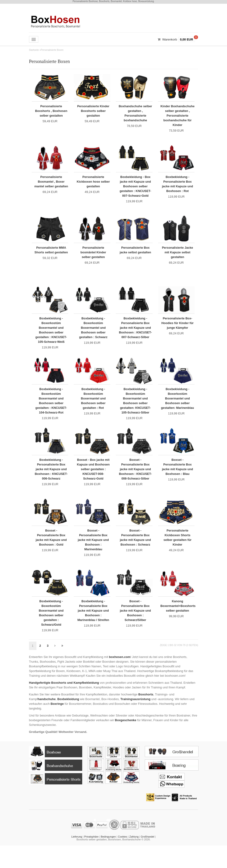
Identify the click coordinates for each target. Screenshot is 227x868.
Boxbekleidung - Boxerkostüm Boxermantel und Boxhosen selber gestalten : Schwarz (93, 336)
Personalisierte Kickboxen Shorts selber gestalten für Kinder (177, 554)
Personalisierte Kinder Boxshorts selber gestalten (93, 111)
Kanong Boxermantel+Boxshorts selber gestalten (177, 625)
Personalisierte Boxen (52, 50)
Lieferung (77, 859)
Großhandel (147, 859)
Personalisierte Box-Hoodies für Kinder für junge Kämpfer (177, 331)
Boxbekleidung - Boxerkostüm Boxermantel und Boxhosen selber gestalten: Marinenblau (177, 412)
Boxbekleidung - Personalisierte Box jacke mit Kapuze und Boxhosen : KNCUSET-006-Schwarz (51, 485)
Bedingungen (108, 859)
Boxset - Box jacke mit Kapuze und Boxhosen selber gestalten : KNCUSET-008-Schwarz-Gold (93, 483)
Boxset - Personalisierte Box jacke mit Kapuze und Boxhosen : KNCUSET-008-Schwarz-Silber (135, 485)
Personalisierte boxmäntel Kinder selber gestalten (93, 258)
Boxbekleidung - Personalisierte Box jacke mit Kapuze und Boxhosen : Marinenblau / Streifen (93, 630)
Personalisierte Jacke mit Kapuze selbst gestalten (177, 258)
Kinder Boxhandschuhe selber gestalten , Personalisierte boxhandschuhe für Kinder (178, 118)
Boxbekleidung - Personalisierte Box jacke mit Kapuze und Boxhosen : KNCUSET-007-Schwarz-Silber (135, 338)
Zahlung (134, 859)
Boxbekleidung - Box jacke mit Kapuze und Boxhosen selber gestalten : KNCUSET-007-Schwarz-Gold (135, 189)
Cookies (123, 859)
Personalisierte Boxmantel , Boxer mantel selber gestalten (51, 187)
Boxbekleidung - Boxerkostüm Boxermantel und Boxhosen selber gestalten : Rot (93, 409)
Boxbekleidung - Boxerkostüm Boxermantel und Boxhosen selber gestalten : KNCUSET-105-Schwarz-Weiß (51, 338)
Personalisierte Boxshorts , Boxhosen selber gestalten (51, 113)
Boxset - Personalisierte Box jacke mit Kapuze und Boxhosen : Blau (177, 481)
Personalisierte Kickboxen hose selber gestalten (93, 184)
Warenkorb (170, 39)
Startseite (34, 50)
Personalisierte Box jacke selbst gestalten (135, 255)
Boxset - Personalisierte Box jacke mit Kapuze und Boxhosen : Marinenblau (93, 556)
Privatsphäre (91, 859)
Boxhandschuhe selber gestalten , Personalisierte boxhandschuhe (135, 113)
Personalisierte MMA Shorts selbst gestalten (51, 258)
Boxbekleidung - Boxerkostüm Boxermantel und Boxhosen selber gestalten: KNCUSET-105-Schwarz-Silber (135, 412)
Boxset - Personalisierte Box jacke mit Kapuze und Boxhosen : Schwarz (135, 554)
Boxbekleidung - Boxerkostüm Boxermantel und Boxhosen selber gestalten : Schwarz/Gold (51, 632)
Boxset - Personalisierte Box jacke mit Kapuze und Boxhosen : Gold (51, 554)
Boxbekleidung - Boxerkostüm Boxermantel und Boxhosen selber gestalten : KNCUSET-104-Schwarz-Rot (51, 412)
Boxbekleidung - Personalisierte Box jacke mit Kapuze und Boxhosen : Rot (177, 187)
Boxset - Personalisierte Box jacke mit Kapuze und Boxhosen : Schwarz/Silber (135, 630)
